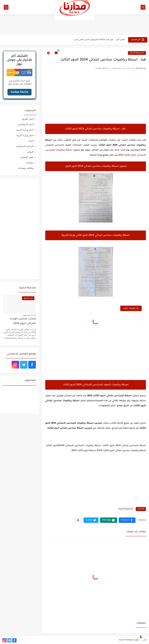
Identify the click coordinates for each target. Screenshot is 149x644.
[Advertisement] (75, 24)
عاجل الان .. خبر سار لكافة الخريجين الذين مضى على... (99, 40)
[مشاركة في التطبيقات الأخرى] (78, 520)
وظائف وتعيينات (26, 168)
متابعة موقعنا (20, 92)
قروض (30, 152)
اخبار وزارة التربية (137, 53)
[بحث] (6, 7)
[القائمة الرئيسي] (143, 7)
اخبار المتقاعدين (25, 124)
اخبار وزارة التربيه (25, 135)
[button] (127, 520)
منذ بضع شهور (28, 315)
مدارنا (121, 640)
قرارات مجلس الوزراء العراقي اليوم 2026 (23, 321)
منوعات (30, 162)
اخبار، (31, 141)
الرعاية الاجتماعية (25, 146)
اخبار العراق (28, 119)
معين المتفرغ (27, 157)
